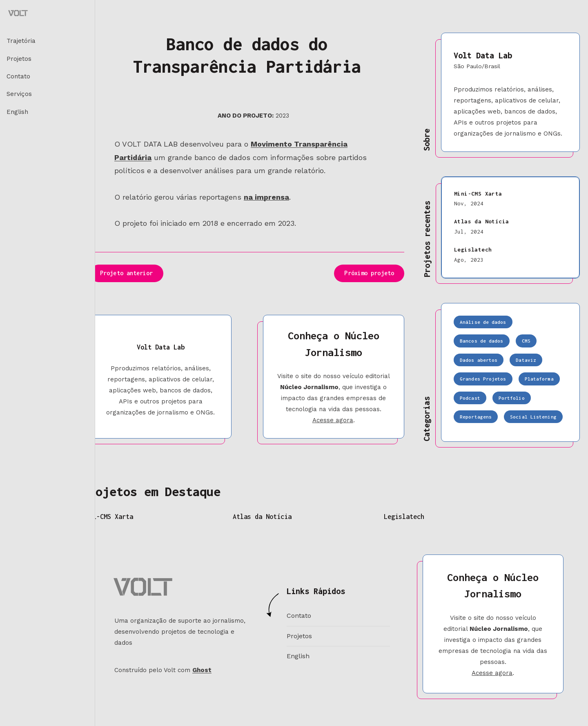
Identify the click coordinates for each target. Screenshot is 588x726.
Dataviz (526, 360)
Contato (18, 76)
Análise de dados (483, 322)
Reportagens (476, 417)
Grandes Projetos (483, 379)
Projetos (19, 59)
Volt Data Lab (483, 55)
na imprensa (266, 197)
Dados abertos (479, 360)
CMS (526, 341)
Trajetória (21, 41)
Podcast (470, 398)
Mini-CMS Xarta (478, 194)
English (17, 112)
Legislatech (473, 249)
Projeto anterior (127, 273)
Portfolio (512, 398)
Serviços (19, 94)
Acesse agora (333, 420)
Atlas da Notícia (481, 221)
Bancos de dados (482, 341)
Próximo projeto (369, 273)
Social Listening (533, 417)
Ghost (202, 670)
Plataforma (539, 379)
